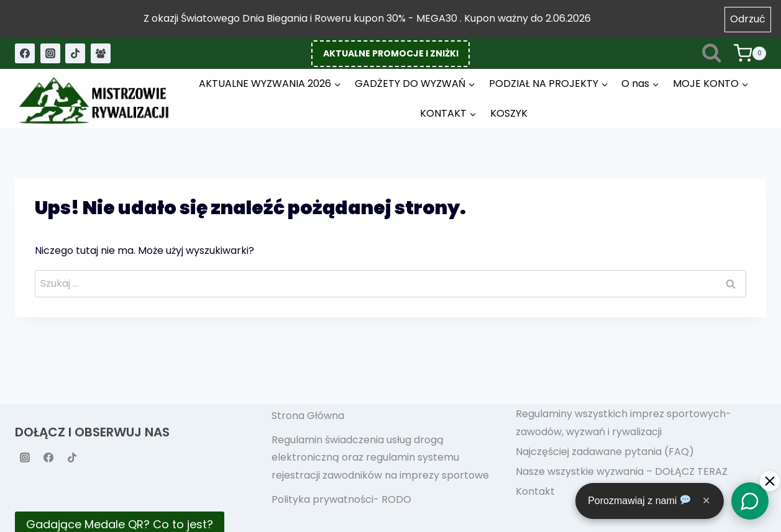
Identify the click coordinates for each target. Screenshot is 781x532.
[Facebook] (25, 53)
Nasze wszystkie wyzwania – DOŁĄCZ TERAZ (622, 471)
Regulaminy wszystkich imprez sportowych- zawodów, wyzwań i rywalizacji (623, 423)
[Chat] (750, 501)
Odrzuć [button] (748, 19)
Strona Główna (308, 416)
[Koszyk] (750, 53)
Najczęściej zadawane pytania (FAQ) (605, 452)
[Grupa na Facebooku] (101, 53)
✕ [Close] (706, 501)
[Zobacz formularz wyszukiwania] (712, 54)
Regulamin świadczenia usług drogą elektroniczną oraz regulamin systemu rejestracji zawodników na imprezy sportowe (380, 458)
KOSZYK (509, 113)
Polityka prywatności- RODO (341, 499)
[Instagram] (50, 53)
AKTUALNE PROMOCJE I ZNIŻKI (391, 53)
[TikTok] (75, 53)
